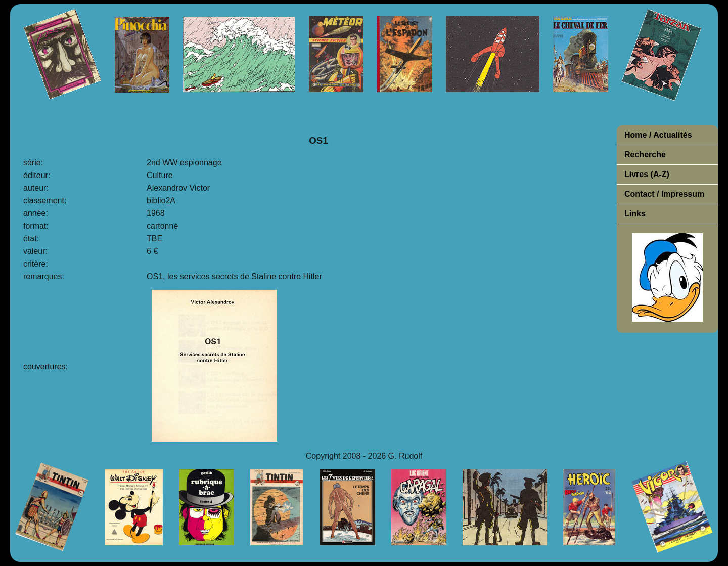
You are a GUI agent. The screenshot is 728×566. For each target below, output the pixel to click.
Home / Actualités (658, 135)
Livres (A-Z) (647, 174)
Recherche (645, 155)
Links (635, 214)
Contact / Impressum (664, 194)
